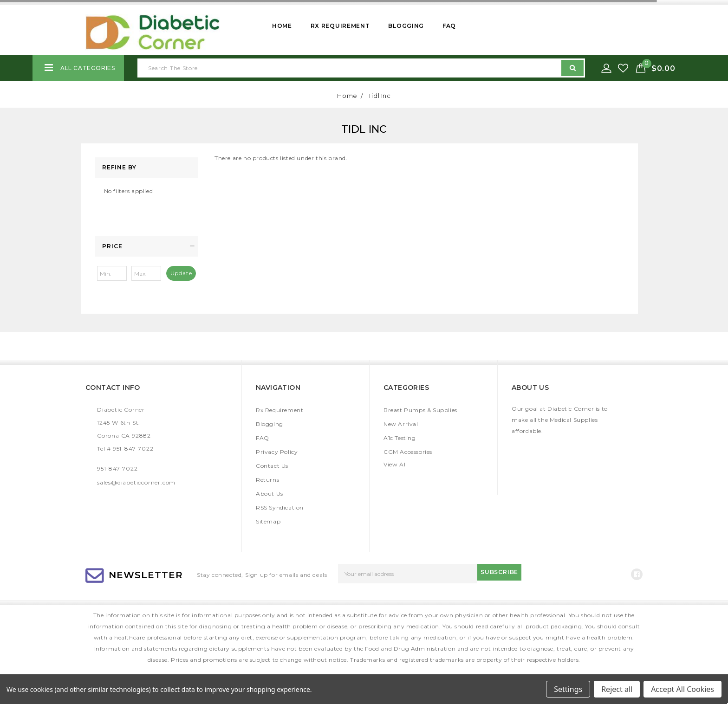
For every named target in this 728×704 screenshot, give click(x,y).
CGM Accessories (408, 452)
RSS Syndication (280, 507)
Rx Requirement (340, 26)
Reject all (617, 689)
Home (282, 26)
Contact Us (272, 466)
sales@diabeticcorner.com (136, 482)
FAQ (449, 26)
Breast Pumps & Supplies (420, 410)
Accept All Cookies (682, 689)
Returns (267, 480)
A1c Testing (400, 438)
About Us (270, 494)
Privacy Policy (277, 452)
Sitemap (268, 521)
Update (181, 273)
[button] (147, 246)
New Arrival (401, 424)
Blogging (406, 26)
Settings (568, 689)
